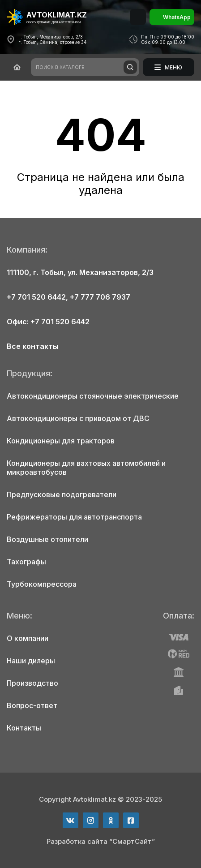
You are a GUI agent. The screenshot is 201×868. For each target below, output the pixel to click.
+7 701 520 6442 (36, 297)
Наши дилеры (31, 661)
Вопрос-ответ (32, 705)
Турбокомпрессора (42, 584)
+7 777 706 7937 (100, 297)
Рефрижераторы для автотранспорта (74, 517)
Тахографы (26, 562)
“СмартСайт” (132, 841)
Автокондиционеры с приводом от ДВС (78, 418)
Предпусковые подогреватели (62, 494)
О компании (28, 638)
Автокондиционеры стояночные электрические (93, 396)
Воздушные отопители (47, 539)
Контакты (24, 728)
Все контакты (32, 346)
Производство (32, 683)
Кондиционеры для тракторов (61, 441)
